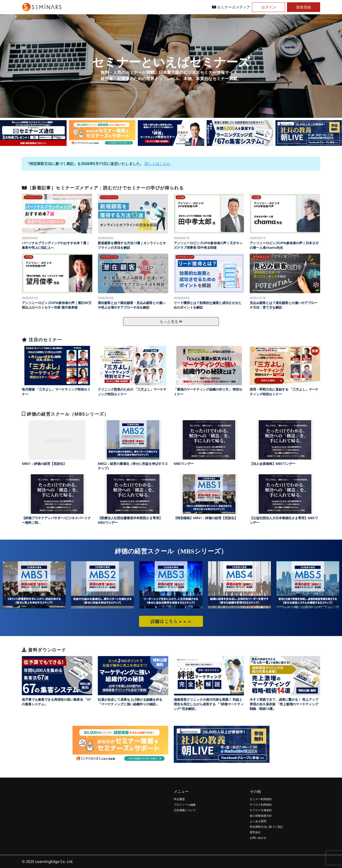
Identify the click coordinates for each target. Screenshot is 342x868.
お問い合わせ (258, 838)
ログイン (269, 7)
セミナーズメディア (231, 7)
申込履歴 (179, 799)
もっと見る (171, 321)
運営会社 (255, 832)
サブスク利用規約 (261, 805)
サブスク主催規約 (261, 810)
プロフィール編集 (185, 805)
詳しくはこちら (157, 164)
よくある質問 (258, 821)
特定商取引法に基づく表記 (266, 827)
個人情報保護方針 (261, 816)
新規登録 (304, 7)
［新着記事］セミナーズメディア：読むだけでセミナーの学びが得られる (103, 188)
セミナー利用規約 (261, 799)
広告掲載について (185, 810)
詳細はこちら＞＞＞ (171, 621)
